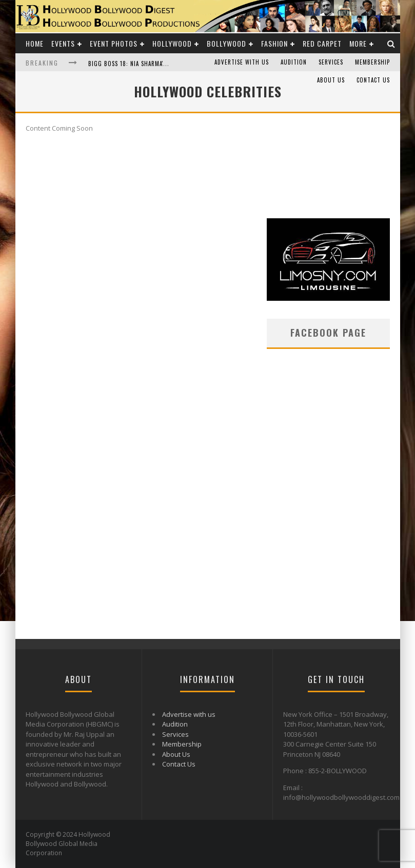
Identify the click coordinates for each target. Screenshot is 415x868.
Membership (372, 62)
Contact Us (373, 80)
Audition (294, 62)
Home (35, 43)
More (358, 43)
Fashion (274, 43)
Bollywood (226, 43)
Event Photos (114, 43)
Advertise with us (242, 62)
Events (63, 43)
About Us (331, 80)
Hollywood (172, 43)
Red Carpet (322, 43)
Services (331, 62)
